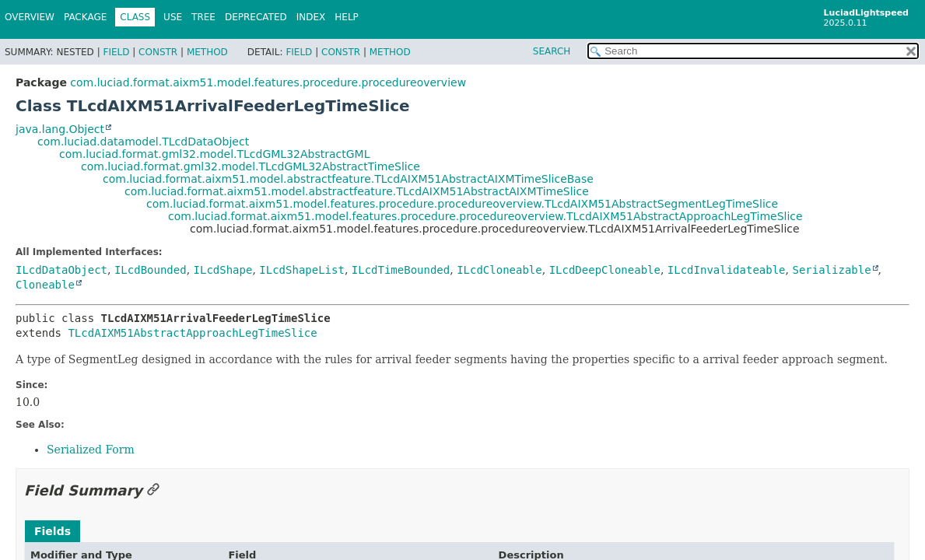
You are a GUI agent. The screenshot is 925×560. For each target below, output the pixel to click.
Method (207, 52)
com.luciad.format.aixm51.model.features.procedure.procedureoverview (268, 82)
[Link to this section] (153, 490)
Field (116, 52)
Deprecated (256, 17)
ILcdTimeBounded (401, 270)
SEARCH (552, 51)
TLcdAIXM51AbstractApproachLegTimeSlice (192, 333)
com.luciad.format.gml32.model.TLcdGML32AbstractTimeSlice (251, 166)
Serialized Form (91, 450)
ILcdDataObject (61, 270)
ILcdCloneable (499, 270)
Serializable (831, 270)
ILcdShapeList (302, 270)
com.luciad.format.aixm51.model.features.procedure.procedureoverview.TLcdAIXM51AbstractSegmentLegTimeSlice (462, 204)
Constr (158, 52)
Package (85, 17)
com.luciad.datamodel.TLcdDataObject (143, 142)
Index (311, 17)
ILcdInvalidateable (727, 270)
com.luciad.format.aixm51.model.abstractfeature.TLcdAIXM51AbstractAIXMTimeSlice (357, 191)
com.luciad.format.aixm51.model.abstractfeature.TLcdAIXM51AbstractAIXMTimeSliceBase (348, 179)
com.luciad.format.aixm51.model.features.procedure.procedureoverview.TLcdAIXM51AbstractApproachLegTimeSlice (485, 216)
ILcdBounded (151, 270)
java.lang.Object (60, 129)
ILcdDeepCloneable (605, 270)
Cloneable (45, 285)
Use (173, 17)
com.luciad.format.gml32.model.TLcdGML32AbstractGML (214, 154)
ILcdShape (223, 270)
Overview (30, 17)
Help (347, 17)
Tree (203, 17)
